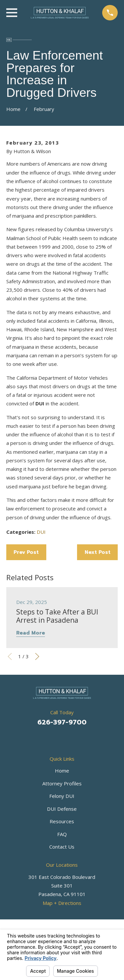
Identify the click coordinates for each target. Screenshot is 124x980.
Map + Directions (62, 903)
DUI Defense (62, 809)
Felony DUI (62, 796)
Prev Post (26, 552)
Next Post (98, 552)
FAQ (62, 834)
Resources (62, 821)
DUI (41, 532)
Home (62, 771)
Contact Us (62, 847)
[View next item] (37, 656)
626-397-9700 (62, 722)
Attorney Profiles (62, 783)
